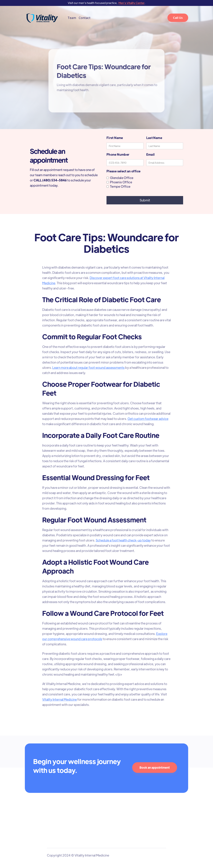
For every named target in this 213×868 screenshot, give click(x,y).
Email (151, 154)
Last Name (154, 138)
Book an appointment (155, 767)
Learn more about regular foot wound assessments (89, 369)
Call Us (178, 18)
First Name (115, 138)
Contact (85, 18)
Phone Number (118, 154)
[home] (42, 18)
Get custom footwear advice (148, 419)
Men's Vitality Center (132, 3)
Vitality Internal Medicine (60, 697)
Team (72, 18)
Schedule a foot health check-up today (123, 539)
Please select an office (123, 171)
